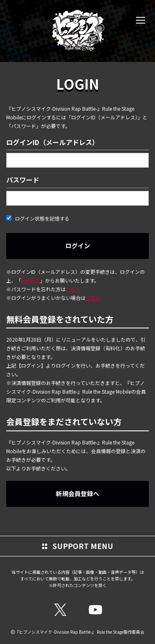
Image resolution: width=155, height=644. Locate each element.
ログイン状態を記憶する (38, 218)
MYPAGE (31, 280)
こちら (73, 289)
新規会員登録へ (77, 493)
